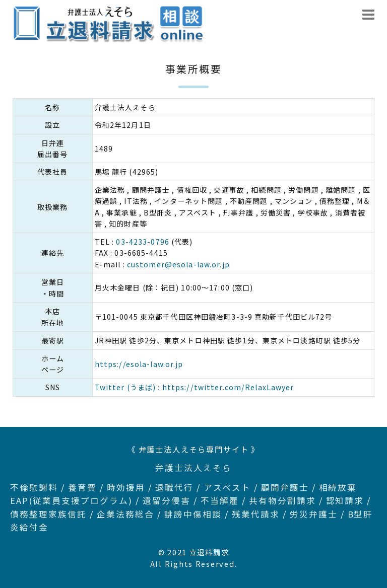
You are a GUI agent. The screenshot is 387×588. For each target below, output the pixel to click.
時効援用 (126, 487)
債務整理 (29, 514)
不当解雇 (220, 500)
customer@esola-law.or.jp (178, 264)
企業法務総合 (125, 514)
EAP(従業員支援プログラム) (71, 500)
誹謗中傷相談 (193, 514)
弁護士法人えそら (193, 468)
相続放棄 (338, 487)
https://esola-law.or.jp (139, 364)
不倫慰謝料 (34, 487)
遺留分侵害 (167, 500)
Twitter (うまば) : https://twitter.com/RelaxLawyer (195, 387)
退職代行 (174, 487)
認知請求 (345, 500)
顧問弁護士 (285, 487)
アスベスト (227, 487)
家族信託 (68, 514)
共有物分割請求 (282, 500)
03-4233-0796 (142, 242)
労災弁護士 (314, 514)
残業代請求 (256, 514)
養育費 (82, 487)
